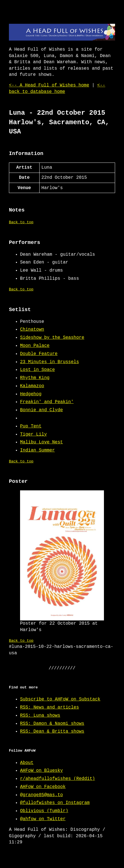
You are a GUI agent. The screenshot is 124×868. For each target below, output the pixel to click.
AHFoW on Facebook (43, 787)
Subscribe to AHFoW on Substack (60, 699)
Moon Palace (35, 346)
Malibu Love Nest (42, 442)
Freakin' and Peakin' (47, 402)
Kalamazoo (32, 386)
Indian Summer (37, 450)
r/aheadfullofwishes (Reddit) (58, 779)
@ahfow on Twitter (43, 819)
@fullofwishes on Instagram (55, 803)
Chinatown (32, 330)
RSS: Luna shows (40, 716)
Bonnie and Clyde (42, 410)
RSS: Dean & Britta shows (52, 731)
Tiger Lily (33, 434)
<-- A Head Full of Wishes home (49, 85)
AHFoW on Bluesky (42, 771)
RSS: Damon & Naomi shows (52, 724)
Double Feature (39, 354)
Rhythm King (35, 378)
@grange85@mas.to (42, 795)
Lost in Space (37, 370)
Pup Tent (31, 426)
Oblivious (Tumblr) (44, 811)
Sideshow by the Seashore (52, 338)
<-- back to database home (57, 88)
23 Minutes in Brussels (49, 362)
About (27, 763)
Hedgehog (31, 394)
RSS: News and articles (49, 707)
